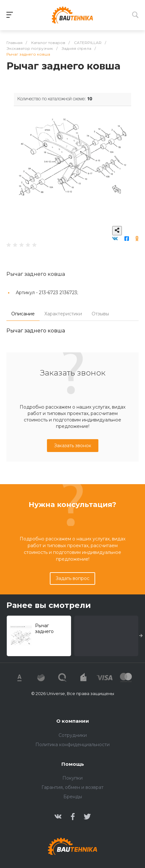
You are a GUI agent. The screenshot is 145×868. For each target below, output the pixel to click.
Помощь (73, 764)
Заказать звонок (73, 446)
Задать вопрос (72, 578)
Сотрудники (73, 735)
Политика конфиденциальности (72, 745)
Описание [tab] (23, 314)
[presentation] (141, 636)
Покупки (72, 778)
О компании (73, 721)
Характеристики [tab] (63, 314)
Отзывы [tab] (100, 314)
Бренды (73, 797)
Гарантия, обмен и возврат (72, 787)
